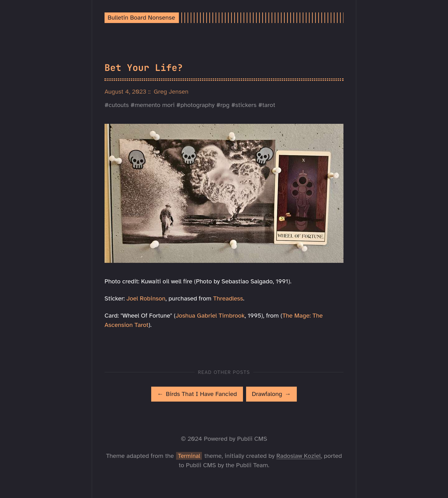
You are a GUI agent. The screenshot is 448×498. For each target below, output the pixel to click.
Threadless (228, 298)
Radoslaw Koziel (299, 456)
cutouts (119, 105)
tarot (269, 105)
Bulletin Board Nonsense (141, 18)
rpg (225, 105)
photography (198, 105)
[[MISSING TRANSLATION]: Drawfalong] (271, 394)
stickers (246, 105)
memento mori (155, 105)
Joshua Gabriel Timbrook (210, 316)
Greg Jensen (171, 92)
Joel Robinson (146, 298)
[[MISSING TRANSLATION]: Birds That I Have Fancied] (197, 394)
